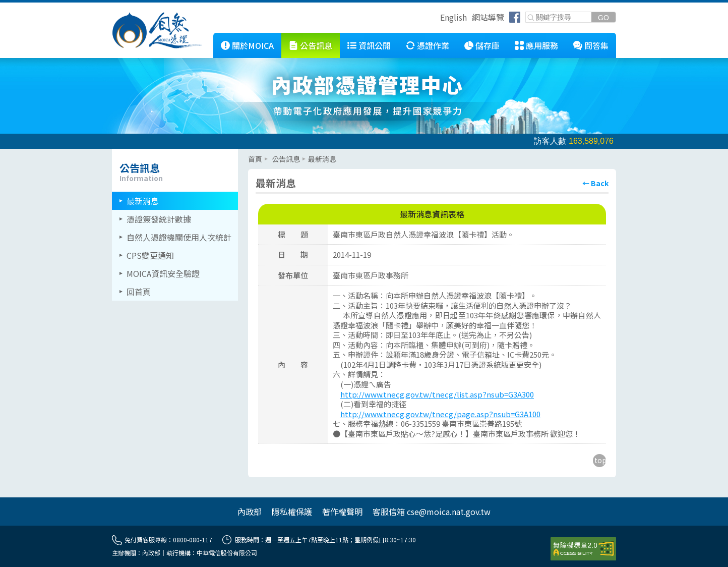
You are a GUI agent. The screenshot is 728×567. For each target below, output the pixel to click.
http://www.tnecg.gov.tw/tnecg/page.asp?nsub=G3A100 (440, 414)
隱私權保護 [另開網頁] (292, 512)
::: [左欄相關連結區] (115, 153)
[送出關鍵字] (603, 17)
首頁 (255, 159)
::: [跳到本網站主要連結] (206, 37)
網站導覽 (488, 17)
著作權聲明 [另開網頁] (342, 512)
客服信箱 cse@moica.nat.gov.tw (432, 512)
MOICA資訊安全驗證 (163, 273)
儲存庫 (488, 45)
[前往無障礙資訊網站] (583, 549)
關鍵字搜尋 (526, 12)
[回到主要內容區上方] (599, 461)
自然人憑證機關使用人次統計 (179, 237)
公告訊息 (316, 45)
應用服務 (542, 45)
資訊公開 (375, 45)
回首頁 (139, 292)
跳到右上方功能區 (437, 19)
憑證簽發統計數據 (159, 219)
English (453, 17)
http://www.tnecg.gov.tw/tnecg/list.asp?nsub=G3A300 (437, 394)
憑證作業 (433, 45)
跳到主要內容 (24, 7)
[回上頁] (595, 183)
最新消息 (143, 201)
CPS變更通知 (150, 255)
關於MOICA (253, 45)
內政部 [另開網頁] (250, 512)
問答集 (596, 45)
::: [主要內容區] (251, 153)
